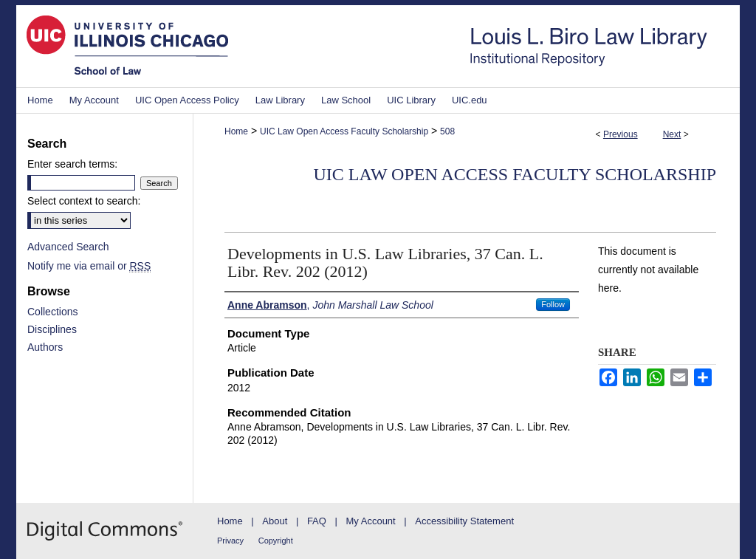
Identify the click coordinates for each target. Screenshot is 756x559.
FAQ (317, 521)
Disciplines (52, 329)
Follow (553, 304)
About (275, 521)
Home (236, 131)
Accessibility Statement (464, 521)
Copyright (276, 541)
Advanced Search (68, 247)
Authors (45, 347)
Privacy (230, 541)
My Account (371, 521)
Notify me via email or (89, 266)
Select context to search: (84, 201)
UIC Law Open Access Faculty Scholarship (344, 131)
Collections (52, 312)
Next (672, 134)
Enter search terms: (72, 164)
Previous (621, 134)
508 (447, 131)
